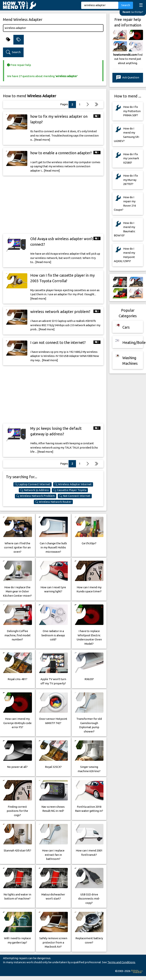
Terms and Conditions (121, 962)
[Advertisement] (53, 205)
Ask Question (128, 78)
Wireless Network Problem (36, 496)
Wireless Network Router (53, 502)
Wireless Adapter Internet (73, 484)
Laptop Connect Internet (33, 484)
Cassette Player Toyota (70, 490)
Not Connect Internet (75, 496)
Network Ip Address (35, 490)
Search (126, 5)
